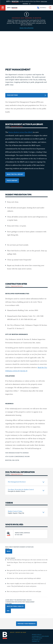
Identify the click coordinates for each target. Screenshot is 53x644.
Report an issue (18, 632)
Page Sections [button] (26, 95)
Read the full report (15, 174)
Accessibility (36, 640)
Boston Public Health (15, 606)
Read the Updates (26, 28)
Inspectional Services (17, 126)
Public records (37, 638)
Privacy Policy (37, 635)
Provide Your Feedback (27, 624)
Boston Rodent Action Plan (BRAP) (21, 132)
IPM (8, 611)
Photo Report (12, 181)
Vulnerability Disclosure (40, 636)
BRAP (9, 551)
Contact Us (36, 641)
